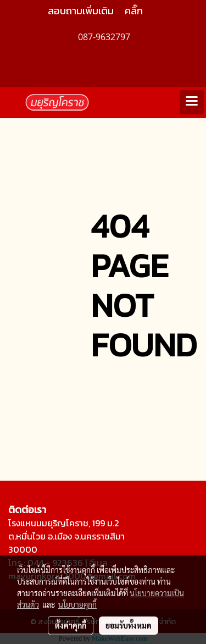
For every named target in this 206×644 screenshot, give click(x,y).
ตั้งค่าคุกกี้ (71, 625)
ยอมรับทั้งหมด (129, 625)
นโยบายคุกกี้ (77, 604)
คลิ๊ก (134, 11)
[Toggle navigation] (192, 102)
